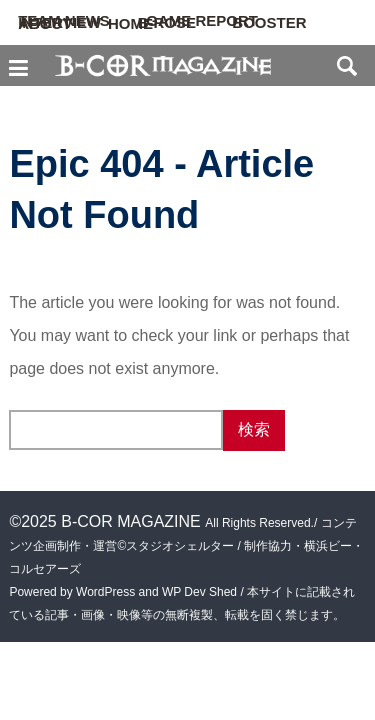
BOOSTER (269, 23)
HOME (130, 24)
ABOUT (44, 24)
